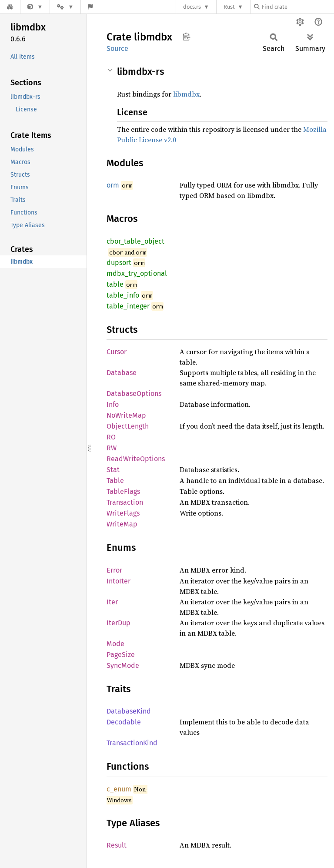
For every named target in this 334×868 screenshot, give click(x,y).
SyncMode (123, 665)
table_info (123, 295)
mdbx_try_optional (137, 273)
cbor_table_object (135, 241)
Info (113, 404)
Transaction (125, 502)
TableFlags (123, 491)
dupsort (119, 263)
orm (113, 185)
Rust (229, 7)
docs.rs (192, 7)
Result (117, 845)
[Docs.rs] (10, 7)
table (115, 284)
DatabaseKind (129, 711)
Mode (115, 644)
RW (112, 448)
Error (114, 570)
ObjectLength (128, 426)
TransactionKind (132, 743)
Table (115, 481)
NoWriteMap (126, 415)
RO (111, 437)
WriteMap (122, 524)
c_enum (119, 789)
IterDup (119, 623)
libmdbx (186, 94)
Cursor (117, 352)
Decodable (124, 722)
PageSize (121, 655)
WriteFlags (123, 513)
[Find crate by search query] (297, 7)
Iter (112, 602)
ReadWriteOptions (136, 459)
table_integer (128, 306)
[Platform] (65, 7)
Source (117, 49)
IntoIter (119, 581)
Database (122, 373)
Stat (113, 470)
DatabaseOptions (134, 394)
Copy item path (186, 37)
